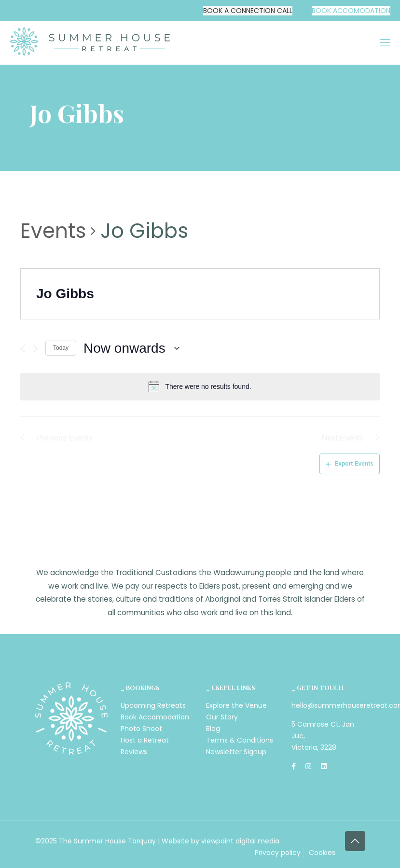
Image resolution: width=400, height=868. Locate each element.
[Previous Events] (23, 349)
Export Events (350, 464)
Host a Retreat (145, 740)
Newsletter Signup (236, 752)
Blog (213, 729)
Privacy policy (278, 853)
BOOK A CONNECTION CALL (248, 11)
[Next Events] (35, 349)
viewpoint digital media (240, 841)
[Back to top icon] (355, 841)
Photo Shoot (141, 729)
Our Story (222, 717)
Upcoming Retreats (153, 705)
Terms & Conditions (240, 740)
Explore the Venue (236, 705)
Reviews (134, 752)
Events (53, 231)
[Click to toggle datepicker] (131, 348)
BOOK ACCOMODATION (351, 11)
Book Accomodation (155, 717)
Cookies (322, 853)
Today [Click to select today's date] (61, 348)
